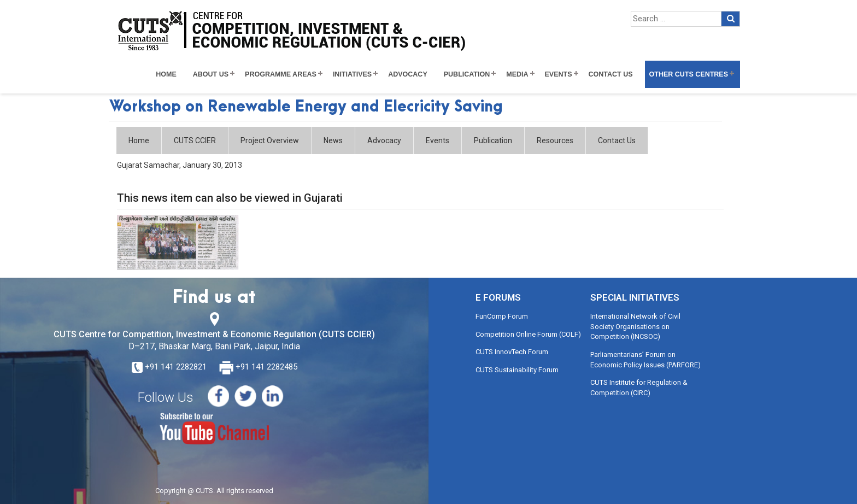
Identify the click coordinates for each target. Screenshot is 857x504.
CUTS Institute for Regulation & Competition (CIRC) (639, 388)
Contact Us (611, 74)
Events (559, 74)
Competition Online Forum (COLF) (528, 334)
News (333, 140)
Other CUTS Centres (689, 74)
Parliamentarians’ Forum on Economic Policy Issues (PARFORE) (645, 360)
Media (517, 74)
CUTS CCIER (195, 140)
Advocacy (408, 74)
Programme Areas (281, 74)
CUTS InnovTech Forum (512, 352)
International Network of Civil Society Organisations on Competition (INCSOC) (635, 326)
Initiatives (352, 74)
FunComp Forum (502, 316)
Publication (467, 74)
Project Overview (270, 140)
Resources (555, 140)
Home (166, 74)
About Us (211, 74)
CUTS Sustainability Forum (517, 370)
